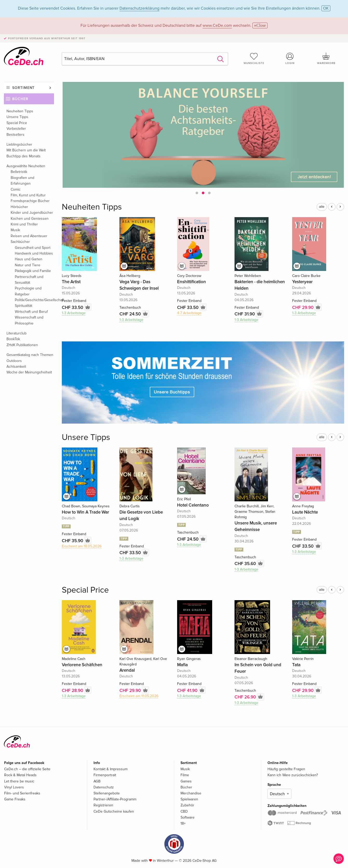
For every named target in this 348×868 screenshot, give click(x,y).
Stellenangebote (107, 793)
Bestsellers (15, 135)
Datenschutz (104, 787)
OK (326, 8)
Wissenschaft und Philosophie (29, 320)
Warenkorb (326, 59)
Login (290, 59)
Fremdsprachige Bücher (30, 201)
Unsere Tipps (17, 117)
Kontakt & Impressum (111, 769)
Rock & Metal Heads (20, 775)
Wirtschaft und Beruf (31, 312)
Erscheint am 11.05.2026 (139, 696)
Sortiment (23, 88)
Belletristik (19, 172)
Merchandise (191, 793)
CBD (184, 811)
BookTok (13, 339)
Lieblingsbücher (19, 144)
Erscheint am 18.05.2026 (82, 546)
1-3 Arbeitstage (74, 313)
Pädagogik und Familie (33, 271)
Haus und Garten (29, 259)
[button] (197, 193)
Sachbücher (20, 242)
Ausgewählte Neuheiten (26, 166)
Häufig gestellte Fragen (286, 769)
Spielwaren (189, 799)
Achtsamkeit (16, 367)
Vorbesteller (16, 129)
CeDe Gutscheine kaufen (114, 811)
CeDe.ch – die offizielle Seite (27, 769)
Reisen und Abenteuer (29, 236)
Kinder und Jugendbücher (32, 213)
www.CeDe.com (217, 25)
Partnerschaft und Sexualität (29, 280)
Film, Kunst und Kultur (28, 195)
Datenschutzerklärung (139, 8)
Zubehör (187, 805)
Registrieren (103, 805)
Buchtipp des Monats (24, 156)
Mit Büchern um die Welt (26, 150)
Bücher (20, 99)
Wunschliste (254, 59)
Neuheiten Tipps (20, 111)
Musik (15, 230)
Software (188, 817)
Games (186, 781)
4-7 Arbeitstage (189, 313)
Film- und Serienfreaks (22, 793)
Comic (16, 189)
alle (322, 207)
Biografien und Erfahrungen (22, 181)
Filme (185, 775)
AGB (97, 781)
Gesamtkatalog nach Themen (30, 355)
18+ (183, 823)
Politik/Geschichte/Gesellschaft (34, 300)
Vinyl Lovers (14, 787)
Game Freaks (15, 799)
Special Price (17, 123)
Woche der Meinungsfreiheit (29, 372)
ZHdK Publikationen (22, 345)
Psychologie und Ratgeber (28, 291)
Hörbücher (19, 207)
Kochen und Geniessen (30, 219)
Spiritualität (24, 306)
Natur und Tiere (28, 265)
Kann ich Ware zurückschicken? (293, 775)
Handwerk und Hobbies (34, 253)
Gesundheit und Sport (33, 248)
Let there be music (19, 781)
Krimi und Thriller (24, 224)
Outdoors (14, 361)
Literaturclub (16, 333)
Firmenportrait (105, 775)
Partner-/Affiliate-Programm (115, 799)
